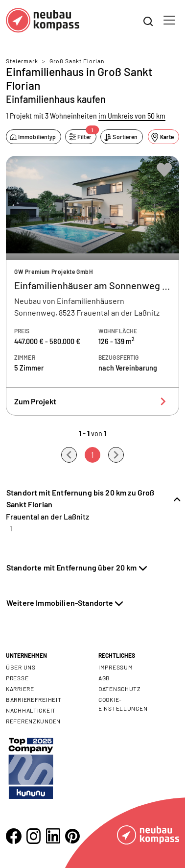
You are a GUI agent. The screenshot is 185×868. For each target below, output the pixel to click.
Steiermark (22, 61)
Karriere (20, 689)
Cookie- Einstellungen (123, 704)
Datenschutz (120, 689)
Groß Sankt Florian (77, 61)
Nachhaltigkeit (31, 710)
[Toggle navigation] (169, 20)
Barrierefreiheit (34, 699)
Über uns (21, 667)
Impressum (116, 667)
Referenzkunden (33, 721)
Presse (17, 678)
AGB (104, 678)
